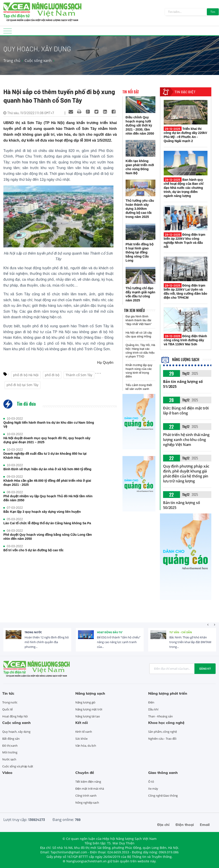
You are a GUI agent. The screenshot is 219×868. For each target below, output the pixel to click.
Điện (151, 702)
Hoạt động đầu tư (110, 632)
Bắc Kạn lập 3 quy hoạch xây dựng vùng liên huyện (42, 512)
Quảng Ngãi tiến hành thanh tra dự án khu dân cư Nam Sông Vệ (49, 425)
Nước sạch (9, 759)
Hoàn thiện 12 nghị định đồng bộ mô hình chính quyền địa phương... (47, 642)
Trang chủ (12, 61)
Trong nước (33, 632)
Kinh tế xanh (84, 732)
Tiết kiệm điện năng (88, 782)
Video (7, 773)
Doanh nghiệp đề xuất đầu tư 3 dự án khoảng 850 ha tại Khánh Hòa (45, 456)
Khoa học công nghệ (166, 723)
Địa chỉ (163, 825)
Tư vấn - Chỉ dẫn (181, 632)
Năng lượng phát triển (168, 693)
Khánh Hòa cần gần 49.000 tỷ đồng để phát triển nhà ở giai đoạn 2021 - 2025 (47, 483)
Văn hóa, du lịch (86, 746)
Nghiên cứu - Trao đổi (162, 739)
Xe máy (153, 789)
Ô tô (151, 782)
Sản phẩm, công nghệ (162, 732)
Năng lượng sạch (180, 359)
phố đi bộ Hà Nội (26, 375)
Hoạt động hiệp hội (15, 716)
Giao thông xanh (163, 773)
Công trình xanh (86, 796)
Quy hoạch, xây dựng (16, 732)
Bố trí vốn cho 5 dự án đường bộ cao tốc (33, 550)
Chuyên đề (85, 773)
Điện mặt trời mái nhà (90, 789)
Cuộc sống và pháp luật (18, 766)
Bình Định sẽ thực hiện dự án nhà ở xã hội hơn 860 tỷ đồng (47, 469)
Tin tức (8, 693)
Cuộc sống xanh (38, 61)
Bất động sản (11, 739)
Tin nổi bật (131, 92)
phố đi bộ (52, 375)
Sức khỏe (81, 739)
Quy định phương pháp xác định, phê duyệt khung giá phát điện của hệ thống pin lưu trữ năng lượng (186, 474)
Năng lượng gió (85, 702)
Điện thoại (185, 825)
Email (205, 825)
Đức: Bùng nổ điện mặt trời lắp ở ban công (186, 411)
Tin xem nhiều (134, 310)
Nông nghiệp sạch (87, 802)
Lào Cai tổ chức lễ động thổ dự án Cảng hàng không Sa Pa (47, 523)
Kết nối (82, 723)
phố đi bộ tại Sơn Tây (22, 385)
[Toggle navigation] (8, 32)
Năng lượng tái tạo (88, 716)
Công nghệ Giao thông (163, 796)
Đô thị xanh (10, 746)
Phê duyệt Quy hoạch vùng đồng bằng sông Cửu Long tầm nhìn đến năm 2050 (48, 537)
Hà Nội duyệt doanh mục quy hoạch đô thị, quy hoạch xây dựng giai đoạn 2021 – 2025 (47, 440)
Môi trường (10, 752)
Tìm (213, 12)
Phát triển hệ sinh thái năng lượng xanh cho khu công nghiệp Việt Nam (186, 440)
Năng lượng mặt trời (89, 709)
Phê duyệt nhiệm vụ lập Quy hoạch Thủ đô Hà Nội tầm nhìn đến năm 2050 (48, 498)
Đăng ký (205, 669)
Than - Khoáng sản (160, 716)
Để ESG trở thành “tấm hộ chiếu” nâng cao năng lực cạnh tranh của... (119, 642)
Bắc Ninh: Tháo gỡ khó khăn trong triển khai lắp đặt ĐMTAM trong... (190, 642)
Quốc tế (7, 709)
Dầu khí (153, 709)
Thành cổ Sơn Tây (79, 375)
